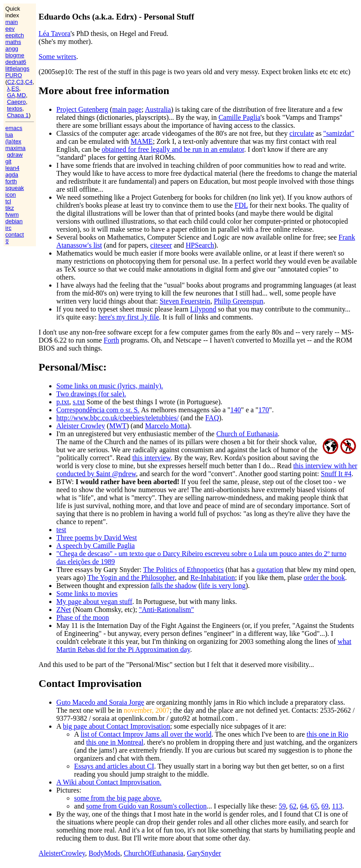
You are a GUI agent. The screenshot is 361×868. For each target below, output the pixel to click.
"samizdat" (339, 133)
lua (9, 135)
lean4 (12, 168)
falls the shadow (174, 586)
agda (12, 175)
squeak (15, 188)
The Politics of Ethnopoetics (184, 570)
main (12, 22)
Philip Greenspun (239, 301)
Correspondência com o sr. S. (98, 410)
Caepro (17, 102)
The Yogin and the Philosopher (131, 578)
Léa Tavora (55, 34)
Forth (112, 340)
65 (314, 806)
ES (15, 89)
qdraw (15, 155)
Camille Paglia (240, 117)
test (61, 530)
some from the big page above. (118, 798)
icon (11, 195)
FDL (241, 205)
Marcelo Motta (166, 426)
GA (11, 95)
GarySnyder (204, 853)
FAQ (212, 418)
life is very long (223, 586)
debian (14, 221)
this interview (151, 458)
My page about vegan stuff (94, 602)
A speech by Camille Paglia (96, 546)
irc (8, 228)
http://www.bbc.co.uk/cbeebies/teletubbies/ (118, 418)
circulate (301, 133)
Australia (158, 109)
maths (13, 42)
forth (11, 181)
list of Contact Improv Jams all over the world (146, 734)
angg (12, 49)
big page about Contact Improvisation (117, 726)
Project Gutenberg (82, 109)
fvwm (12, 215)
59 (283, 806)
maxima (16, 148)
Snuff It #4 (336, 474)
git (8, 161)
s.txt (79, 402)
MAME (142, 141)
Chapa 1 (18, 115)
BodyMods (104, 853)
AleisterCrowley (62, 853)
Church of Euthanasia (247, 434)
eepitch (15, 35)
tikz (10, 208)
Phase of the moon (83, 617)
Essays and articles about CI (114, 766)
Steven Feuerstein (185, 301)
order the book (324, 578)
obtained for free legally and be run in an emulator (173, 149)
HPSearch (200, 245)
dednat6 (16, 62)
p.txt (63, 402)
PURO (14, 75)
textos (15, 108)
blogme (15, 55)
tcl (8, 201)
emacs (14, 128)
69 (325, 806)
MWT (118, 426)
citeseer (161, 245)
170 (264, 410)
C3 (20, 82)
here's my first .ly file (129, 317)
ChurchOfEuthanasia (153, 853)
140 (235, 410)
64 (304, 806)
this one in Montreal (115, 742)
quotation (270, 570)
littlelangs (17, 69)
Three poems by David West (96, 538)
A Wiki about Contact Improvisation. (109, 782)
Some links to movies (87, 594)
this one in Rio (327, 734)
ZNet (64, 610)
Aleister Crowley (81, 426)
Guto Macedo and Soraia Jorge (100, 702)
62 (293, 806)
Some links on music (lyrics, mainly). (110, 386)
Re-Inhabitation (212, 578)
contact (15, 235)
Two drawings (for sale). (91, 394)
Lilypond (203, 309)
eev (10, 29)
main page (127, 109)
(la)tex (13, 141)
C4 (29, 82)
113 (337, 806)
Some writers (57, 57)
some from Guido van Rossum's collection (146, 806)
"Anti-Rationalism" (166, 610)
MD (21, 95)
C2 (11, 82)
